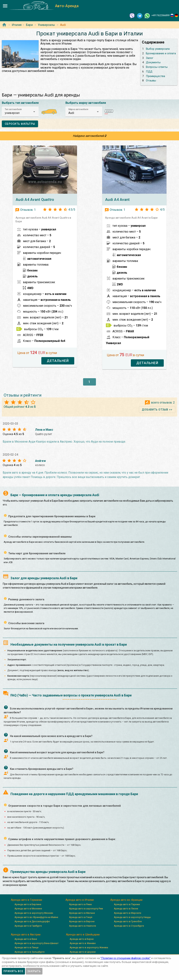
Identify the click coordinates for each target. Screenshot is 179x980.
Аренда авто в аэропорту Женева (89, 947)
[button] (20, 112)
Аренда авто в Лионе (126, 909)
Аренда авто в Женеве (83, 943)
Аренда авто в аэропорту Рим (86, 909)
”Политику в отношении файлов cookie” (126, 958)
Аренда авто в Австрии (26, 935)
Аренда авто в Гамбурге (28, 926)
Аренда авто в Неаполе (83, 926)
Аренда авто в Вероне (82, 921)
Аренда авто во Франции (126, 900)
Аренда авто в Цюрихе (83, 952)
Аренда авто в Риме (80, 904)
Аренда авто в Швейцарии (83, 935)
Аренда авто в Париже (127, 904)
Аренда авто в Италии (80, 900)
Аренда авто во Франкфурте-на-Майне (36, 917)
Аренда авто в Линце (26, 947)
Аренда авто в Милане (82, 913)
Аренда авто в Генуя (81, 917)
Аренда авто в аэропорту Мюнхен (34, 913)
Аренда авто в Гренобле (128, 921)
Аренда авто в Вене (26, 939)
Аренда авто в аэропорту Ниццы (132, 917)
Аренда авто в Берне (82, 939)
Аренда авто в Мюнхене (28, 909)
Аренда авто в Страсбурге (129, 926)
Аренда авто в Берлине (28, 904)
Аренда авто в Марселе (128, 913)
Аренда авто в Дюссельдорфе (32, 921)
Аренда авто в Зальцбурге (29, 952)
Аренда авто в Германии (26, 900)
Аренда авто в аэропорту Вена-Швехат (37, 943)
